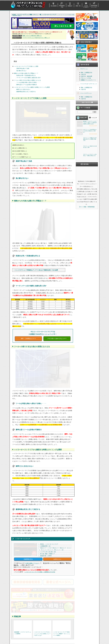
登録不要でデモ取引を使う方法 (47, 628)
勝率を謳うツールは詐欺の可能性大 (26, 85)
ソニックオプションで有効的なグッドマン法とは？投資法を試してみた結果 (34, 581)
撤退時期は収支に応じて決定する (26, 92)
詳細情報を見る (28, 492)
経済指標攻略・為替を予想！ (92, 628)
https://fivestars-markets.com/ (57, 606)
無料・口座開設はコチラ (28, 297)
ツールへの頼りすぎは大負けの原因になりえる (27, 80)
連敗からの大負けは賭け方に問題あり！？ (26, 73)
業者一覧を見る (86, 102)
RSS (62, 578)
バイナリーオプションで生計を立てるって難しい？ (36, 38)
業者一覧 (78, 6)
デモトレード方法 (86, 78)
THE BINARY (67, 637)
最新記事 (83, 118)
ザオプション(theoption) (70, 631)
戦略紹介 (70, 6)
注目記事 (94, 118)
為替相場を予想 (62, 6)
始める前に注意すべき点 (22, 631)
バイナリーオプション (54, 578)
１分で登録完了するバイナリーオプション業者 (25, 638)
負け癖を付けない (21, 71)
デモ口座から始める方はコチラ (57, 297)
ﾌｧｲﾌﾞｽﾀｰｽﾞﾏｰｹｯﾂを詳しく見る (59, 616)
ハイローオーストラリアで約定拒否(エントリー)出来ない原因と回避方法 (52, 582)
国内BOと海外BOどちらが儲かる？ (48, 633)
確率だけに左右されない (23, 89)
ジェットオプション (84, 93)
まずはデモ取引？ (86, 6)
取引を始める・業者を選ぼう (23, 635)
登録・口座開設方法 (86, 73)
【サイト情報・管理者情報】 (87, 256)
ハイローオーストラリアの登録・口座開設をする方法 (40, 505)
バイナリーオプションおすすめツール (49, 631)
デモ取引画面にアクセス (31, 496)
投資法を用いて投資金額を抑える (26, 75)
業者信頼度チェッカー (94, 6)
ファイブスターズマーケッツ (87, 84)
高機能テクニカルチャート (88, 80)
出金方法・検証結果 (86, 76)
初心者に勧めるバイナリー (22, 628)
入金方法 (83, 74)
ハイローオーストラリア (23, 578)
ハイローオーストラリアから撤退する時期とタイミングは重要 (32, 87)
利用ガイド (87, 631)
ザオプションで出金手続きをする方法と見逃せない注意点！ (90, 143)
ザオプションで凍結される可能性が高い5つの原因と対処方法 (90, 164)
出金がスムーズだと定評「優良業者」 (25, 641)
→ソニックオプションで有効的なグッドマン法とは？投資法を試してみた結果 (36, 228)
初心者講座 (54, 6)
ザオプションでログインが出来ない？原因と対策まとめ (90, 204)
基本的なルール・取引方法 (22, 633)
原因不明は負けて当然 (23, 68)
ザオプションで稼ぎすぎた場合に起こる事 (90, 184)
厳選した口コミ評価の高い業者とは (32, 36)
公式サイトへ (57, 492)
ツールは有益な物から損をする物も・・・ (28, 82)
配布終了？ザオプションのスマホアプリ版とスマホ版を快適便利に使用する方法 (90, 123)
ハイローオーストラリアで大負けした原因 (26, 66)
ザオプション (82, 69)
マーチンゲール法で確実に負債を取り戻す (28, 78)
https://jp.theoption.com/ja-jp (25, 606)
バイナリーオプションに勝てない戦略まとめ (56, 643)
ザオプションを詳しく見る (27, 616)
